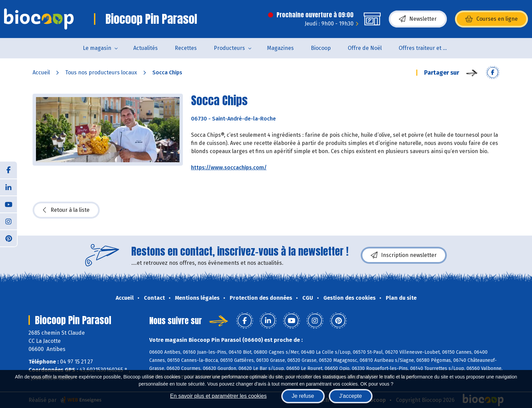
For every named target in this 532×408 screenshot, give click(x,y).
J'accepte (351, 396)
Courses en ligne (491, 19)
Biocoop (321, 48)
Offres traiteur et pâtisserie (428, 48)
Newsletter (418, 19)
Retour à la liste (66, 210)
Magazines (280, 48)
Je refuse (303, 396)
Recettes (186, 48)
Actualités (146, 48)
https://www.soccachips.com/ (229, 168)
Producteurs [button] (229, 48)
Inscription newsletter (404, 255)
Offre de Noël (365, 48)
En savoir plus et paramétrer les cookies (218, 396)
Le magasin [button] (97, 48)
